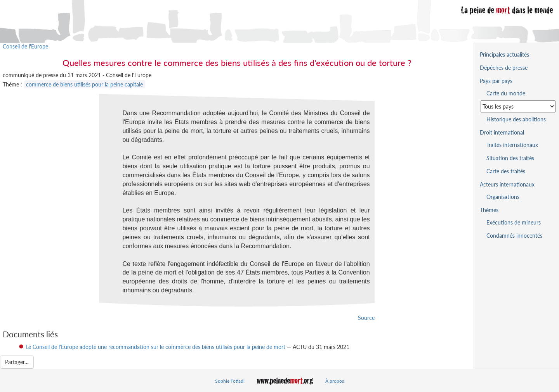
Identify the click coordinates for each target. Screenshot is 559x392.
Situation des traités (510, 158)
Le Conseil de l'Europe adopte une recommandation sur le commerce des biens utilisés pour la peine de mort (156, 347)
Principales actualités (504, 54)
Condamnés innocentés (514, 236)
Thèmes (489, 210)
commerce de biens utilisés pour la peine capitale (84, 84)
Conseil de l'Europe (25, 46)
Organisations (503, 197)
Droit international (502, 132)
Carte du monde (506, 93)
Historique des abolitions (516, 119)
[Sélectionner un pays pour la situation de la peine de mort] (518, 106)
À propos (335, 381)
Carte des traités (506, 171)
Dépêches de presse (504, 68)
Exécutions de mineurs (514, 222)
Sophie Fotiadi (230, 381)
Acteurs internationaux (507, 184)
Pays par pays (496, 81)
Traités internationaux (512, 145)
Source (366, 318)
